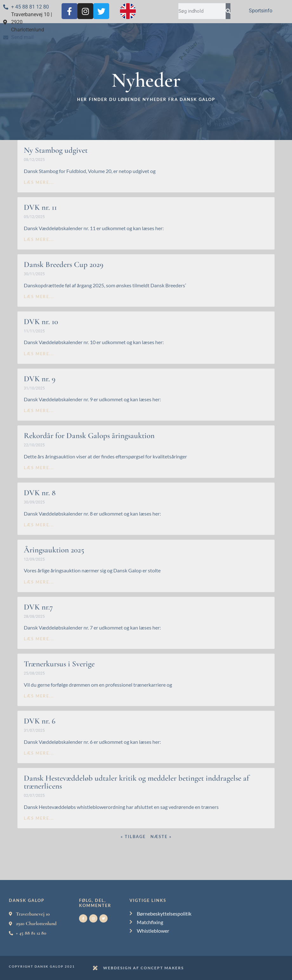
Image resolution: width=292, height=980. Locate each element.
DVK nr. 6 (40, 721)
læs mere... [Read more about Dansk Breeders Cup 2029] (39, 297)
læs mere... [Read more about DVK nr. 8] (39, 525)
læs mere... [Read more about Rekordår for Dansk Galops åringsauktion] (39, 468)
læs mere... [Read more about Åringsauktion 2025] (39, 582)
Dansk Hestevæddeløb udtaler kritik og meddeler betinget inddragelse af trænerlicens (136, 782)
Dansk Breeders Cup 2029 (64, 264)
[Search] (228, 11)
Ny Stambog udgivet (56, 150)
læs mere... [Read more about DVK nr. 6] (39, 753)
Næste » (161, 837)
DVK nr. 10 (41, 322)
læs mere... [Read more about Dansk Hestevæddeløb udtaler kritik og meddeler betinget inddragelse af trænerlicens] (39, 818)
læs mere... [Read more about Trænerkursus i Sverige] (39, 696)
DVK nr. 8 (40, 493)
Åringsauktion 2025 (54, 550)
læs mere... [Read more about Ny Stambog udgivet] (39, 182)
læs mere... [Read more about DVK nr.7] (39, 639)
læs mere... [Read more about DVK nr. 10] (39, 354)
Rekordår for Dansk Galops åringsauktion (89, 436)
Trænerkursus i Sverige (59, 664)
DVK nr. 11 (40, 207)
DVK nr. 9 (40, 379)
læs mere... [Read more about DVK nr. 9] (39, 410)
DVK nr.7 (38, 607)
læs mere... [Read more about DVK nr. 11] (39, 239)
